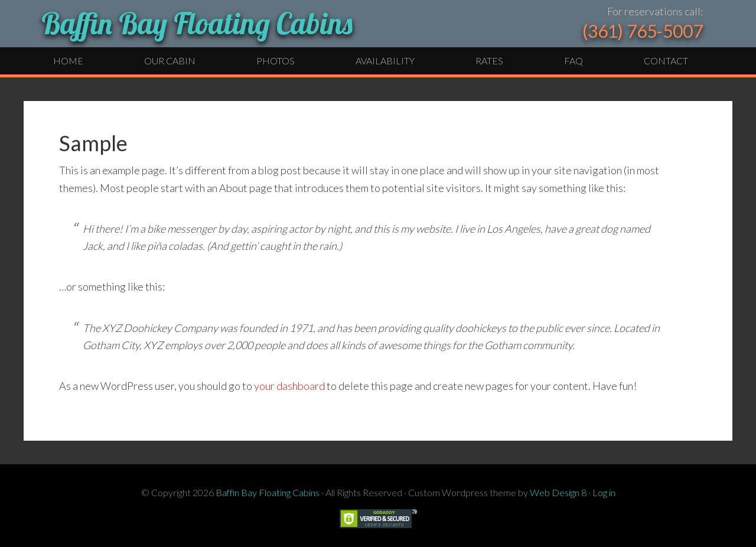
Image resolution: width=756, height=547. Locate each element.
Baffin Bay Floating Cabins (197, 23)
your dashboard (289, 386)
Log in (604, 492)
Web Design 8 (558, 492)
